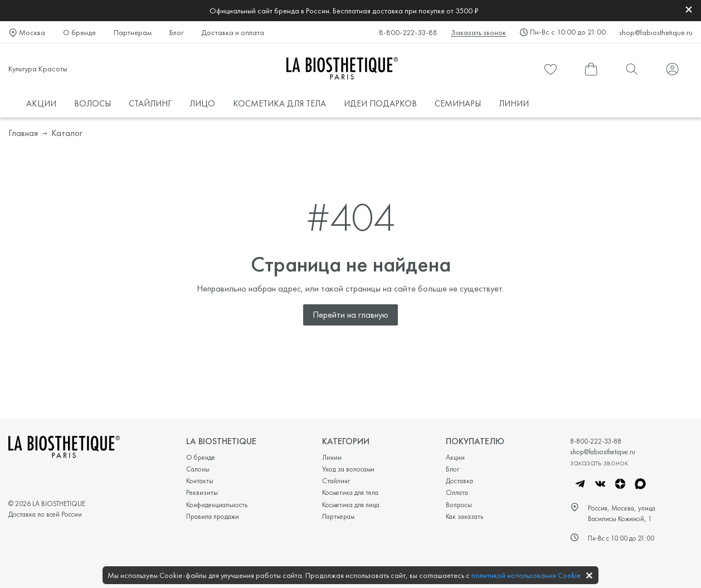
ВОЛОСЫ (93, 103)
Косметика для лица (351, 505)
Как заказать (464, 516)
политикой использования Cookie (526, 575)
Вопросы (459, 505)
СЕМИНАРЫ (458, 103)
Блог (176, 32)
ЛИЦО (202, 103)
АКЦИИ (41, 103)
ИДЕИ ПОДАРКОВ (380, 103)
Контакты (200, 481)
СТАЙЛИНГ (150, 103)
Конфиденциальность (217, 505)
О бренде (79, 32)
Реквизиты (202, 492)
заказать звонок (599, 462)
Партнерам (133, 32)
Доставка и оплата (233, 32)
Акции (455, 457)
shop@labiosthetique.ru (656, 32)
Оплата (457, 492)
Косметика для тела (350, 492)
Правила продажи (213, 516)
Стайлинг (336, 481)
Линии (332, 457)
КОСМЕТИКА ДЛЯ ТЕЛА (279, 103)
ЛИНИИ (514, 103)
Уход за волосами (348, 469)
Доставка (459, 481)
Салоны (198, 469)
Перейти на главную (350, 315)
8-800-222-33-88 (408, 32)
